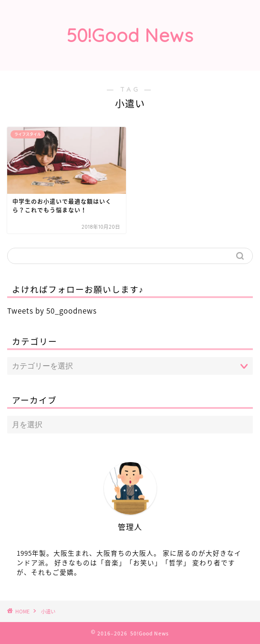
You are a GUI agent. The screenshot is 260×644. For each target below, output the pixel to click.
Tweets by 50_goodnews (52, 311)
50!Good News (130, 35)
